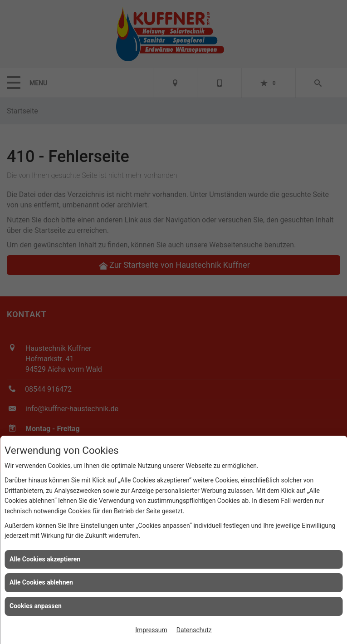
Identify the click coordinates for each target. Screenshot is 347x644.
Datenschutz (194, 630)
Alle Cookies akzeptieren (45, 559)
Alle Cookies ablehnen (41, 582)
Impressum (151, 630)
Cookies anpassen (36, 606)
